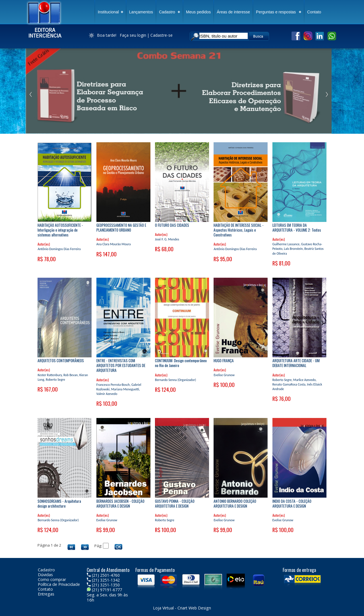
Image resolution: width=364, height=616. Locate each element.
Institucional (108, 12)
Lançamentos (141, 12)
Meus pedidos (198, 12)
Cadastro (167, 12)
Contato (314, 12)
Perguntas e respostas (276, 12)
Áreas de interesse (233, 12)
